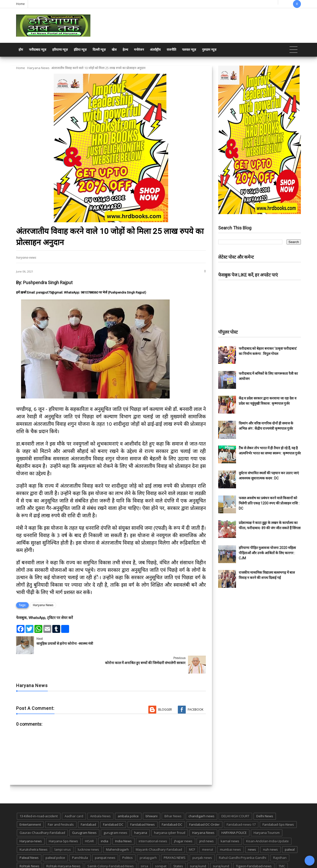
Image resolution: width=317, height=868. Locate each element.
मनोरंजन (139, 50)
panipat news (105, 838)
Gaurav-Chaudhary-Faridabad (42, 814)
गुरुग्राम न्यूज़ (209, 50)
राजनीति (171, 50)
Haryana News (38, 68)
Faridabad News (143, 805)
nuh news (270, 830)
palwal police (55, 838)
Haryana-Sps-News (63, 822)
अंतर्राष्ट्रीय (155, 50)
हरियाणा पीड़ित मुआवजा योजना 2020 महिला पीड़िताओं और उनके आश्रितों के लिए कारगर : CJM (267, 553)
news (252, 830)
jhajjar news (183, 822)
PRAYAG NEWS (175, 838)
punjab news (202, 838)
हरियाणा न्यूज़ (60, 50)
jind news (207, 822)
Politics (128, 838)
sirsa (144, 847)
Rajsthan (280, 838)
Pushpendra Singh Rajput (48, 283)
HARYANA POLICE (234, 814)
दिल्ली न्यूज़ (99, 50)
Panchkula (80, 838)
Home (20, 4)
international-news (153, 822)
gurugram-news (115, 814)
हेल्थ (125, 50)
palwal (290, 830)
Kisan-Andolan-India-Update (267, 822)
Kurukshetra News (34, 830)
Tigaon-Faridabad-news (254, 847)
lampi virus (63, 830)
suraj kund (198, 847)
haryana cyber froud (170, 814)
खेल (114, 50)
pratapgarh (148, 838)
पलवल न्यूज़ (189, 50)
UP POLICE (47, 855)
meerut (208, 830)
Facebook (196, 690)
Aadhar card (74, 797)
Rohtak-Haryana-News (63, 847)
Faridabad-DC (172, 805)
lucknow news (88, 830)
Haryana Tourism (267, 814)
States (178, 847)
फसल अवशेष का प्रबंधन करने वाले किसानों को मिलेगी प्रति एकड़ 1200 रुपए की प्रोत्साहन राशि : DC (269, 503)
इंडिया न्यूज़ (80, 50)
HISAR (89, 822)
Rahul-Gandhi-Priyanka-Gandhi (243, 838)
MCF (192, 830)
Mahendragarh (117, 830)
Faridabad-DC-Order (204, 805)
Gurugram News (84, 814)
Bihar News (173, 797)
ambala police (128, 797)
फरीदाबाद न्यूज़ (38, 50)
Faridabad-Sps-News (278, 805)
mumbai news (230, 830)
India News (123, 822)
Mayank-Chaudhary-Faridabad (159, 830)
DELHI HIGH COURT (235, 797)
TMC (282, 847)
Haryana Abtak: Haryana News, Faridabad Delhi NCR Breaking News (64, 864)
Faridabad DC (113, 805)
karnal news (230, 822)
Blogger (165, 690)
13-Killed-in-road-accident (39, 797)
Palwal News (29, 838)
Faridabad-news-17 (241, 805)
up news (26, 855)
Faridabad (88, 805)
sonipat (161, 847)
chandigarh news (201, 797)
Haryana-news (31, 822)
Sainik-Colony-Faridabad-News (111, 847)
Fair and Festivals (61, 805)
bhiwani (152, 797)
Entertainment (30, 805)
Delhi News (265, 797)
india (105, 822)
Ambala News (100, 797)
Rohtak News (29, 847)
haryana (141, 814)
